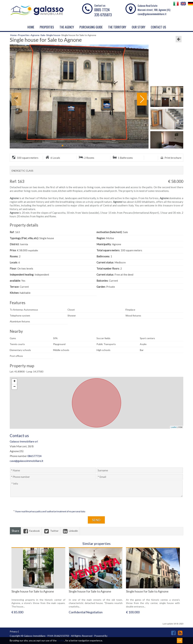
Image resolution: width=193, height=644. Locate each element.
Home (31, 27)
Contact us (158, 27)
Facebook (31, 531)
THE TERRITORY (117, 27)
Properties (47, 27)
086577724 (34, 456)
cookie (61, 640)
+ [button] (14, 381)
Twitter (51, 531)
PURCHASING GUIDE (91, 27)
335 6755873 (103, 15)
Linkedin (70, 531)
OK (180, 640)
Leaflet (174, 427)
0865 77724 (102, 10)
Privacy (14, 631)
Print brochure (171, 158)
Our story (139, 27)
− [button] (14, 387)
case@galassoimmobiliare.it (152, 14)
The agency (67, 27)
